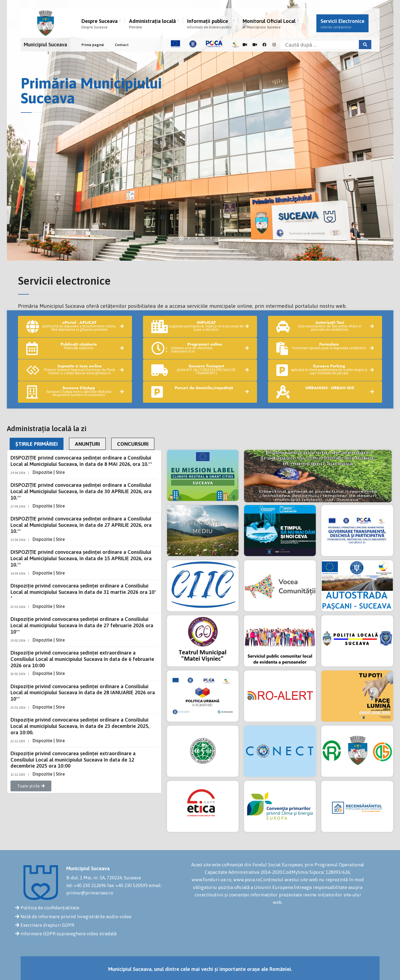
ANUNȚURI (87, 444)
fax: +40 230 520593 (127, 885)
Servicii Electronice (342, 24)
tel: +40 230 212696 (86, 885)
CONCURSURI (133, 444)
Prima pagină (93, 45)
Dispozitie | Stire (49, 472)
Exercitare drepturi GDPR (47, 925)
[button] (31, 786)
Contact (122, 45)
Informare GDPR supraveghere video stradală (68, 934)
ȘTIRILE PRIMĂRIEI (37, 444)
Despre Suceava (100, 24)
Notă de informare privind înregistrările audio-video (76, 917)
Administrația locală (152, 24)
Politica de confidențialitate (50, 908)
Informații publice (209, 24)
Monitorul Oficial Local (269, 24)
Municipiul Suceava (45, 44)
